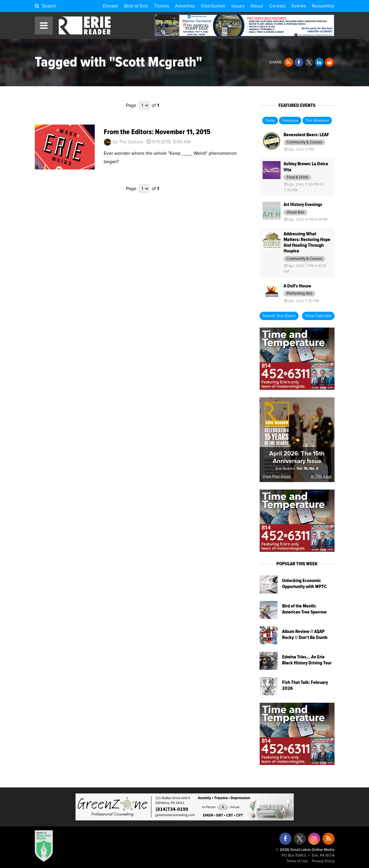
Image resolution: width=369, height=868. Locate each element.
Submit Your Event (279, 316)
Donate (110, 6)
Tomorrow (290, 121)
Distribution (213, 6)
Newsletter (323, 6)
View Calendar (318, 316)
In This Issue (321, 477)
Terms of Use (297, 861)
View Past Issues (277, 477)
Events (299, 6)
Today (270, 121)
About (257, 6)
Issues (238, 6)
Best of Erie (136, 6)
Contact (277, 6)
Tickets (162, 6)
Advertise (185, 6)
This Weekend (317, 121)
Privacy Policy (323, 861)
